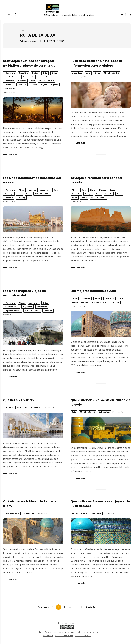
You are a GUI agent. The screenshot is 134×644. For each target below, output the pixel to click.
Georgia (88, 194)
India (20, 194)
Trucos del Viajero (39, 85)
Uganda (55, 85)
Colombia (86, 299)
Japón (97, 299)
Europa (113, 190)
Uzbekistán (10, 89)
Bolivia (35, 73)
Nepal (75, 198)
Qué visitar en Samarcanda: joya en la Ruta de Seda (101, 532)
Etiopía (103, 190)
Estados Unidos (12, 77)
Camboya (9, 194)
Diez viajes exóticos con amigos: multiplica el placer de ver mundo (33, 110)
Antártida (45, 190)
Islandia (109, 194)
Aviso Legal (48, 637)
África (22, 190)
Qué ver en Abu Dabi (19, 401)
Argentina (23, 73)
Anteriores (43, 608)
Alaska (22, 303)
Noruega (22, 81)
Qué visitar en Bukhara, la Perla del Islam (33, 532)
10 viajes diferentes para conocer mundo (101, 220)
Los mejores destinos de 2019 (93, 292)
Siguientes (91, 608)
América (32, 190)
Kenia (49, 77)
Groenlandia (29, 77)
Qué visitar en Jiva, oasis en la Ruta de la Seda (101, 431)
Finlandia (76, 194)
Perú (33, 81)
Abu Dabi (9, 408)
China (54, 73)
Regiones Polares (12, 311)
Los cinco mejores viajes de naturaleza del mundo (33, 333)
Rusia (84, 198)
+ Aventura (10, 73)
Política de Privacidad (64, 637)
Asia (88, 73)
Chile (45, 73)
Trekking (21, 198)
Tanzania (22, 85)
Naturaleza (42, 307)
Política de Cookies (83, 637)
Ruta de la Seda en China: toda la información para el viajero (101, 95)
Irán (40, 77)
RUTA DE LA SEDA (46, 81)
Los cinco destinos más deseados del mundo (33, 220)
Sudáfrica (9, 85)
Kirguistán (9, 81)
